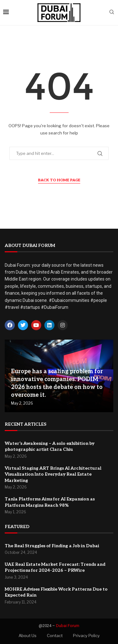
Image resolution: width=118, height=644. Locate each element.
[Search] (112, 12)
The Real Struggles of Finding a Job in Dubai (52, 546)
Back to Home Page (59, 180)
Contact (55, 636)
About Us (28, 636)
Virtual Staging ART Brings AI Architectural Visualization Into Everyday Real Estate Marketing (53, 474)
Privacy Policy (86, 636)
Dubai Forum (68, 626)
